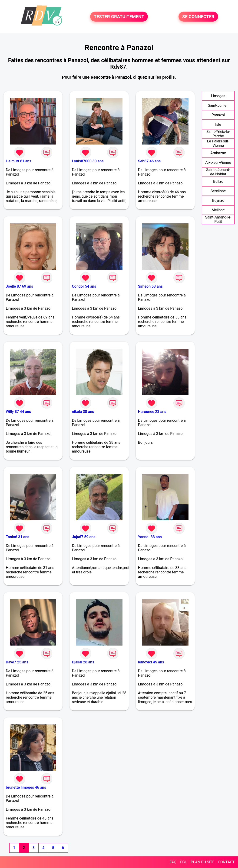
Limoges (218, 96)
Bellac (218, 182)
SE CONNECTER (198, 17)
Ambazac (218, 153)
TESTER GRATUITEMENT (119, 17)
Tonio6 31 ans (18, 537)
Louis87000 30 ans (88, 161)
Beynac (218, 201)
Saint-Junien (218, 105)
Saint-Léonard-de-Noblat (218, 172)
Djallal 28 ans (83, 662)
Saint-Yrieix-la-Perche (218, 134)
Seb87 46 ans (149, 161)
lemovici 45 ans (151, 662)
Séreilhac (218, 191)
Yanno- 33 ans (150, 537)
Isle (218, 124)
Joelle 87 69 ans (19, 286)
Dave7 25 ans (17, 662)
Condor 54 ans (84, 286)
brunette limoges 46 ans (26, 787)
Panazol (218, 115)
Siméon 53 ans (150, 286)
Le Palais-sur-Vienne (218, 143)
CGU (184, 862)
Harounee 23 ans (152, 412)
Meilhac (218, 210)
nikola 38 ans (83, 412)
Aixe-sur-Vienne (218, 162)
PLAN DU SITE (203, 862)
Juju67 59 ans (84, 537)
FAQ (173, 862)
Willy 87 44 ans (18, 412)
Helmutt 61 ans (18, 161)
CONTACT (226, 862)
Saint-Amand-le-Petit (218, 219)
